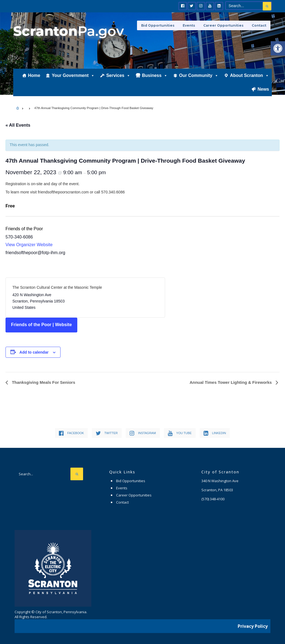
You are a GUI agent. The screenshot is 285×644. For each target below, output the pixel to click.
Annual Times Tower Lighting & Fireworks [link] (231, 382)
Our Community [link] (199, 76)
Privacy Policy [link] (253, 626)
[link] (278, 48)
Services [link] (118, 76)
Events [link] (189, 25)
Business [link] (155, 76)
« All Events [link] (18, 125)
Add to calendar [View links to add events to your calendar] (34, 352)
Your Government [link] (73, 76)
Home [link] (34, 76)
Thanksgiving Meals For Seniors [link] (43, 382)
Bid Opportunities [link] (158, 25)
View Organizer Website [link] (29, 245)
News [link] (263, 90)
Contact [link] (259, 25)
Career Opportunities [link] (223, 25)
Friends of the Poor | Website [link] (41, 325)
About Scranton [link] (250, 76)
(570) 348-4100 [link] (213, 499)
